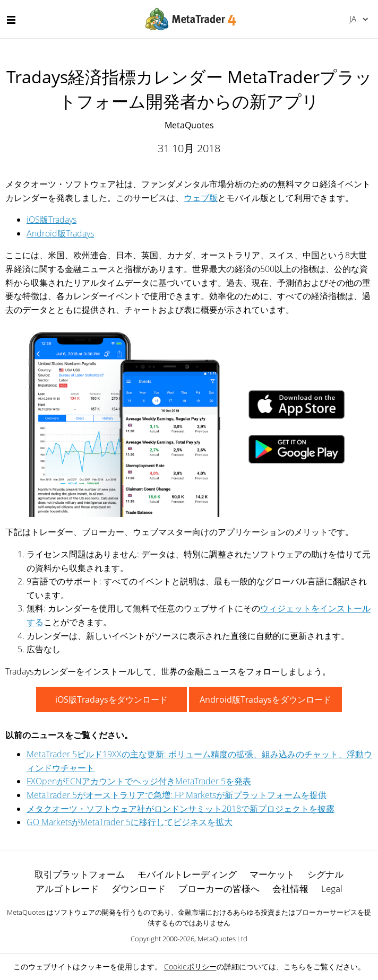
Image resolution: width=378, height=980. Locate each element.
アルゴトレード (67, 889)
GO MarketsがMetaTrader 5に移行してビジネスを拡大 (130, 822)
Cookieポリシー (190, 966)
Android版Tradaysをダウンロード (265, 699)
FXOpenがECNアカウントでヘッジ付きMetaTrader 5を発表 (139, 781)
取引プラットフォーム (80, 874)
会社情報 (290, 889)
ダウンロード (139, 889)
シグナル (325, 874)
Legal (332, 889)
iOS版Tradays (51, 220)
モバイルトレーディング (187, 874)
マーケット (272, 874)
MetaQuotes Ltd (222, 939)
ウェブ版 (201, 198)
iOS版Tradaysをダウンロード (111, 699)
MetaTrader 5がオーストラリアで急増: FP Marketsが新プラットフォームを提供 (177, 795)
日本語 (353, 19)
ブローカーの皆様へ (219, 889)
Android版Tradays (60, 233)
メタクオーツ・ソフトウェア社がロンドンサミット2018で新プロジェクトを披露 (181, 809)
